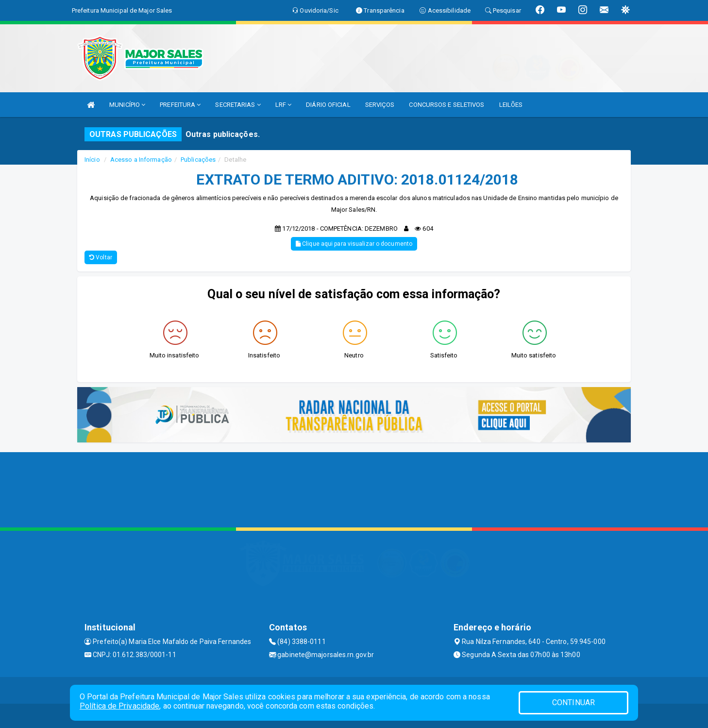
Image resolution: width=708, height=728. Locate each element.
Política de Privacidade (119, 706)
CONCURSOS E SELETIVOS (447, 105)
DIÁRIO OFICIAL (328, 105)
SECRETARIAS (238, 105)
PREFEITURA (180, 105)
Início (92, 160)
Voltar (101, 257)
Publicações (198, 160)
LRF (284, 105)
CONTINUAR (573, 703)
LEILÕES (511, 105)
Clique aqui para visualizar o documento (354, 244)
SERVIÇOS (380, 105)
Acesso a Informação (141, 160)
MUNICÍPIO (127, 105)
